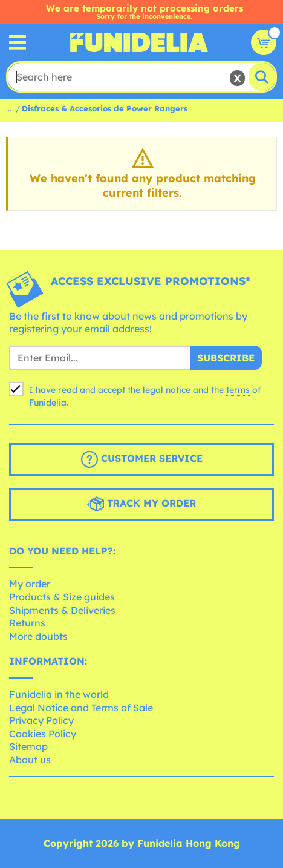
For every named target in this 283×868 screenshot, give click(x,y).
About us (30, 760)
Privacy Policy (41, 720)
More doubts (38, 636)
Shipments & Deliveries (62, 610)
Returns (27, 623)
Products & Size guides (62, 597)
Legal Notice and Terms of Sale (81, 708)
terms (238, 390)
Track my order (141, 504)
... (9, 108)
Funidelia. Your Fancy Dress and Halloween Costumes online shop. (139, 42)
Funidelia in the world (59, 694)
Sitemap (28, 746)
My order (30, 584)
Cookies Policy (43, 734)
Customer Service (142, 459)
